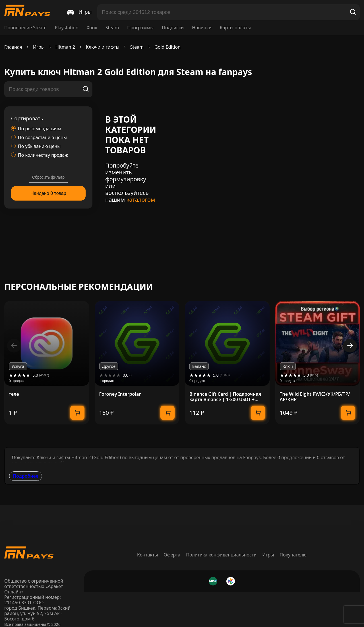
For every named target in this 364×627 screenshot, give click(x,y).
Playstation (67, 28)
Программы (140, 28)
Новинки (202, 28)
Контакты (147, 555)
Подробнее (26, 476)
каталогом (141, 200)
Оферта (172, 555)
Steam (112, 28)
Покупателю (293, 555)
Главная (13, 47)
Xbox (92, 28)
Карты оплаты (235, 28)
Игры (268, 555)
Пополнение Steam (25, 28)
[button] (350, 346)
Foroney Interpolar (120, 394)
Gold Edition (167, 47)
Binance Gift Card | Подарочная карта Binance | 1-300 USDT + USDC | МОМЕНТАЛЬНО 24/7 (225, 397)
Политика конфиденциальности (221, 555)
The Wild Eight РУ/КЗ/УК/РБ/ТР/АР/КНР (315, 397)
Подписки (173, 28)
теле (14, 394)
